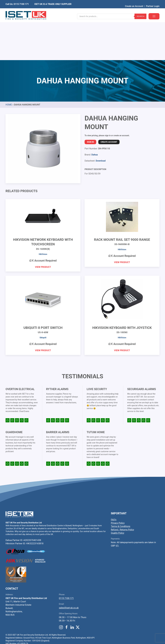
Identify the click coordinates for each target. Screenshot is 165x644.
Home (9, 63)
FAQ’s (114, 478)
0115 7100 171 (66, 556)
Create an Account (134, 2)
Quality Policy (118, 491)
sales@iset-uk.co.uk (69, 566)
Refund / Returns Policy (123, 488)
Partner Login (153, 2)
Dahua (94, 113)
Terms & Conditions (121, 484)
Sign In (90, 100)
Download (101, 119)
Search (140, 11)
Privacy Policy (118, 481)
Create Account (109, 100)
